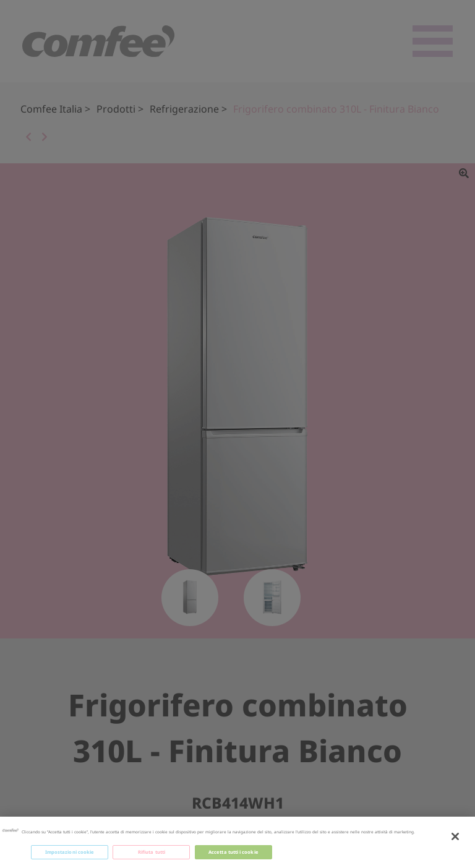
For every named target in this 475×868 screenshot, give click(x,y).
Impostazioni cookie (70, 856)
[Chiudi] (455, 841)
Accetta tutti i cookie (233, 856)
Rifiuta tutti (152, 856)
